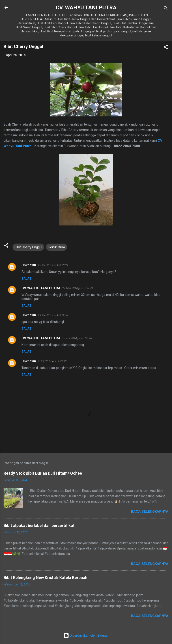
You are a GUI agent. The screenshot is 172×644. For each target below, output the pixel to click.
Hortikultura (56, 247)
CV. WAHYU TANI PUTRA (86, 8)
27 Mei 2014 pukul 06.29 (77, 288)
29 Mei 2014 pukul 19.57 (53, 315)
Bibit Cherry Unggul (28, 247)
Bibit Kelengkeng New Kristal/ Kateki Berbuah (45, 578)
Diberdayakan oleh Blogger (86, 636)
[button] (166, 48)
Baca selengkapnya (150, 511)
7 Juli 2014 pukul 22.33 (52, 361)
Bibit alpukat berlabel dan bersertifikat (39, 525)
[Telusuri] (166, 9)
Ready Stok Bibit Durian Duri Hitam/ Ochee (43, 473)
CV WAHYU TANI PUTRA (41, 288)
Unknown (29, 265)
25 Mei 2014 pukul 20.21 (53, 265)
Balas (26, 279)
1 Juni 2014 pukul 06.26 (77, 338)
